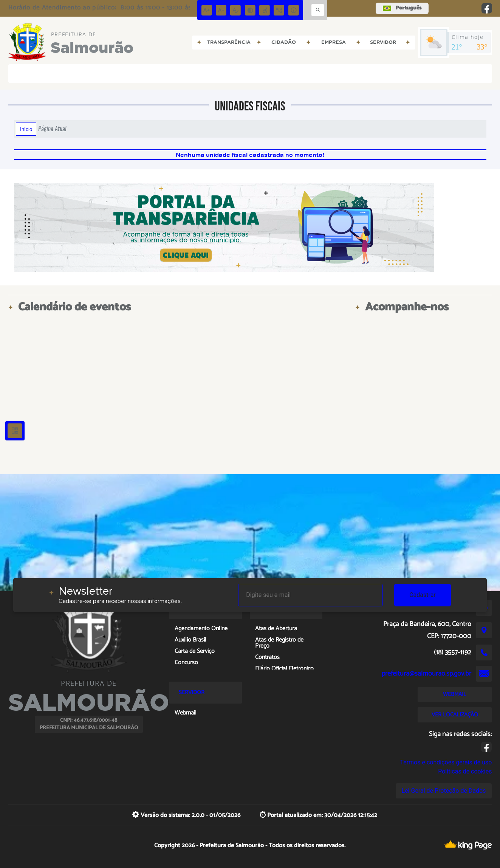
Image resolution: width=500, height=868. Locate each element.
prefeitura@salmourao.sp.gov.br (426, 674)
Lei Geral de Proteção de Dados (444, 791)
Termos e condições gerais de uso (446, 762)
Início (26, 129)
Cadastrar (423, 595)
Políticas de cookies (465, 771)
